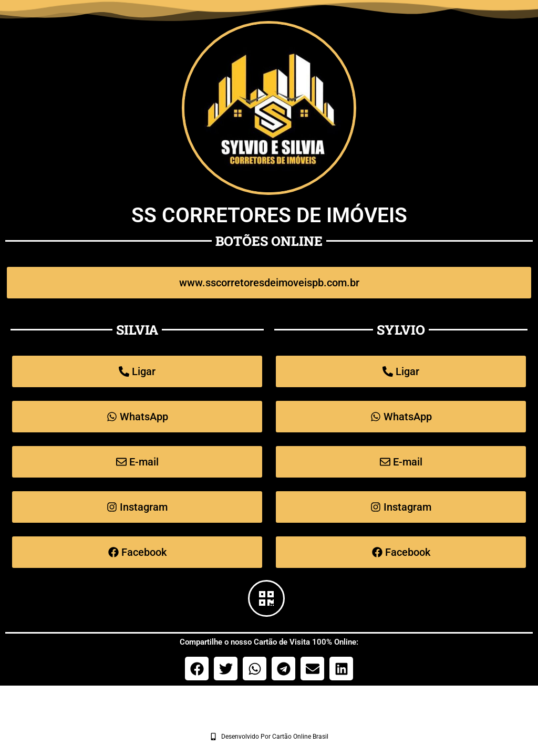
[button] (197, 669)
